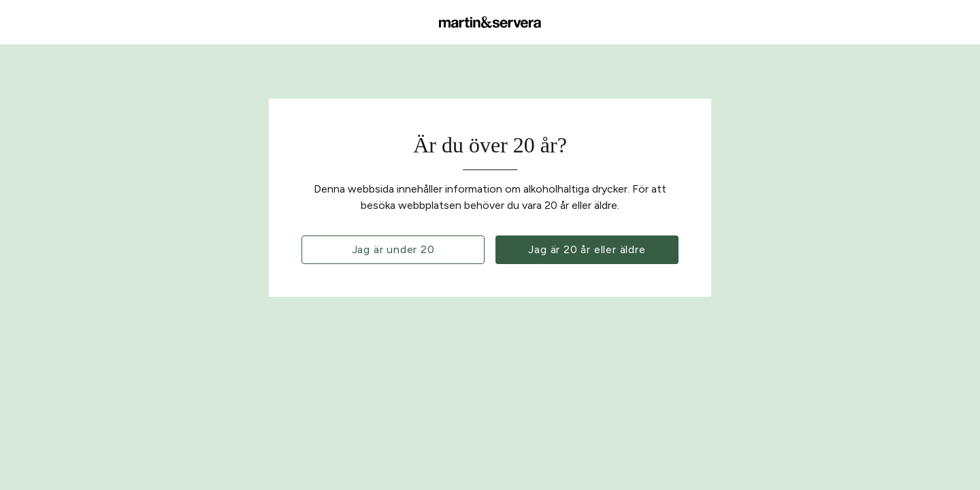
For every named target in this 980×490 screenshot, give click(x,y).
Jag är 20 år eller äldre (587, 249)
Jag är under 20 (393, 249)
